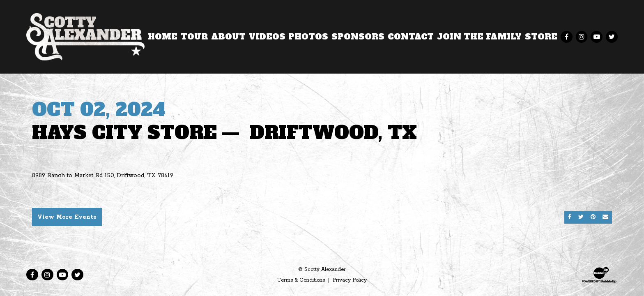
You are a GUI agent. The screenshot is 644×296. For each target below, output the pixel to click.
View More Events (67, 217)
